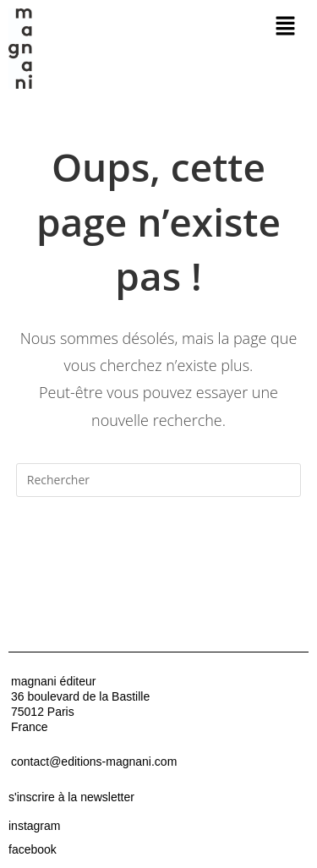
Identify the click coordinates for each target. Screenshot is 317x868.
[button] (285, 26)
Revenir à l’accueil (158, 548)
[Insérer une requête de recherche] (159, 480)
